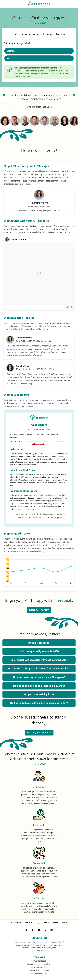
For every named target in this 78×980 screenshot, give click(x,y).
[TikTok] (26, 930)
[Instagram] (52, 930)
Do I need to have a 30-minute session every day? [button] (39, 703)
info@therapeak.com (39, 974)
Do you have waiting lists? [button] (39, 694)
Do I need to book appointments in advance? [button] (39, 686)
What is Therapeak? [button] (39, 643)
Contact (46, 923)
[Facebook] (33, 930)
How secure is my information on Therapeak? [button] (39, 677)
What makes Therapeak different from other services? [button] (39, 669)
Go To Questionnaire (39, 732)
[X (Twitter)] (45, 930)
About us (28, 923)
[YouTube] (39, 930)
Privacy (65, 923)
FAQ (37, 923)
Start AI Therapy (39, 610)
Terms (55, 923)
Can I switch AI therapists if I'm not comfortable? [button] (39, 660)
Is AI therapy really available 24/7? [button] (39, 651)
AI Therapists (16, 923)
